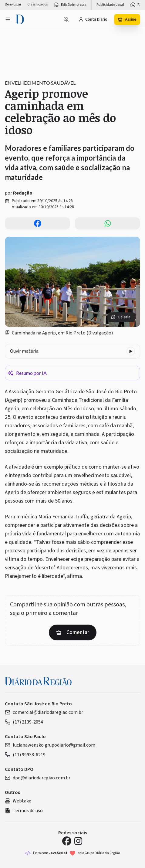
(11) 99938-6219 (25, 755)
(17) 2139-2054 (24, 722)
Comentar (73, 632)
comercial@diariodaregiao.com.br (44, 712)
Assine (127, 19)
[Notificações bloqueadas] (66, 19)
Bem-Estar (13, 5)
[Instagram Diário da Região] (78, 841)
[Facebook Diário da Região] (67, 841)
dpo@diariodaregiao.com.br (38, 778)
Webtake (18, 801)
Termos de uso (24, 811)
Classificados (37, 5)
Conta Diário (93, 19)
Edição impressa (70, 5)
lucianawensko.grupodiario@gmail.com (50, 745)
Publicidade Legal (110, 5)
